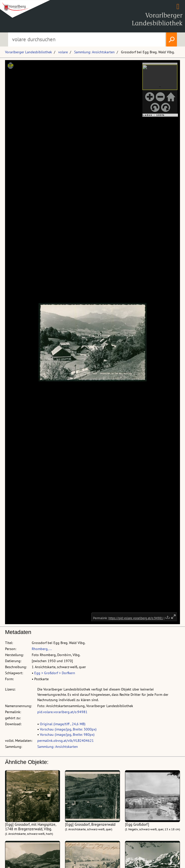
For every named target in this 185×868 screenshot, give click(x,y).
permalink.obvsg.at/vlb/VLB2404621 (66, 741)
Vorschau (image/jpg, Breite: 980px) (67, 735)
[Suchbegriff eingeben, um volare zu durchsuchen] (87, 39)
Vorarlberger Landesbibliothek (28, 52)
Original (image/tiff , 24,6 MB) (63, 724)
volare (63, 52)
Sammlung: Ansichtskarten (94, 52)
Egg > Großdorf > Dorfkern (55, 673)
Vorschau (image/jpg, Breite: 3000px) (68, 729)
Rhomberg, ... (42, 649)
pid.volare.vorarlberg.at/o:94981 (62, 712)
